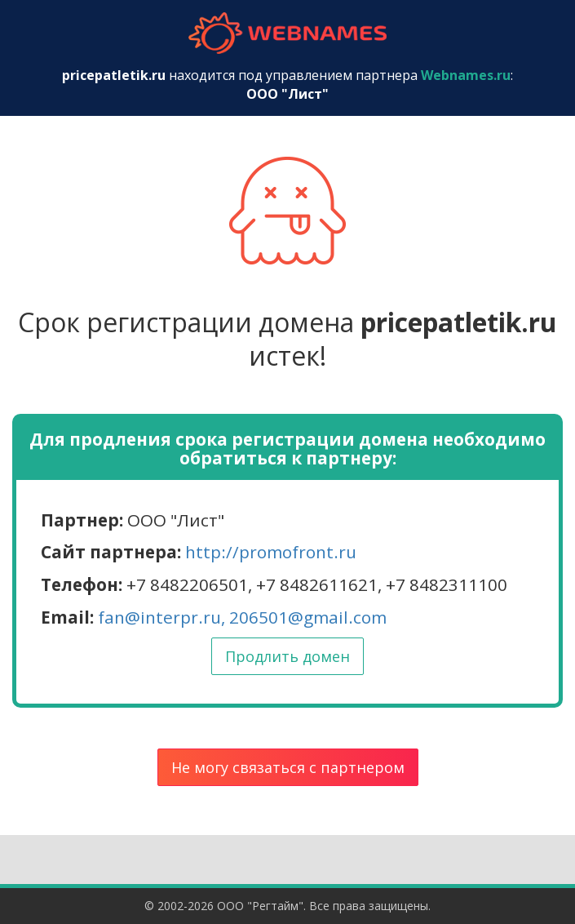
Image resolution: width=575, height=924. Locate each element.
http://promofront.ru (271, 552)
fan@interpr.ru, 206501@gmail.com (242, 617)
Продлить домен (287, 656)
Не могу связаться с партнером (288, 767)
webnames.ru (288, 33)
